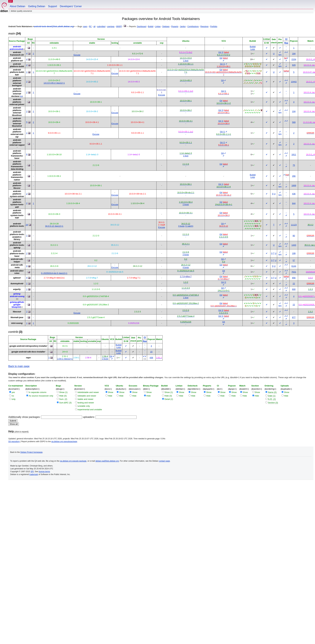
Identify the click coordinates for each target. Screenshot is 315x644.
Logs (253, 49)
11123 (294, 225)
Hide (110, 396)
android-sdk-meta (17, 266)
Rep (286, 43)
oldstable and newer (87, 396)
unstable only (84, 406)
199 (294, 253)
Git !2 (221, 52)
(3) (15, 332)
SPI (32, 472)
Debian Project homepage (31, 452)
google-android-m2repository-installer (28, 346)
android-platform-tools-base (17, 253)
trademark (34, 474)
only (14, 399)
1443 (294, 245)
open (85, 27)
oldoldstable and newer (88, 392)
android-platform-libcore (17, 186)
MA (280, 55)
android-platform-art (17, 59)
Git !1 (224, 91)
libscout (17, 312)
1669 (294, 185)
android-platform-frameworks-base (17, 155)
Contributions (193, 27)
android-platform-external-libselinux (17, 111)
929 (294, 65)
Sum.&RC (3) (65, 403)
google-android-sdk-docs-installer (28, 352)
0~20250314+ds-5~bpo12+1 (54, 273)
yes (13, 392)
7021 (294, 272)
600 (294, 289)
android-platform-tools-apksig (17, 245)
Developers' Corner (71, 6)
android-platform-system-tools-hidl (17, 214)
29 (27, 225)
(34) (15, 34)
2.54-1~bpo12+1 (65, 359)
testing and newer (86, 403)
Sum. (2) (63, 399)
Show (111, 392)
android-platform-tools (17, 225)
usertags (111, 27)
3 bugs (181, 226)
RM (21, 96)
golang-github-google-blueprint (17, 305)
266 (294, 176)
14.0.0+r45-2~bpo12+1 (54, 83)
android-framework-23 (17, 54)
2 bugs (186, 204)
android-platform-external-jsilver (17, 102)
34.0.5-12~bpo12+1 (54, 226)
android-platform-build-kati (17, 72)
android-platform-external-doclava (17, 92)
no (13, 396)
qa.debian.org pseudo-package (73, 461)
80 (294, 236)
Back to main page (19, 366)
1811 (294, 154)
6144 (294, 266)
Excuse (77, 55)
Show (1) (63, 392)
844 (294, 203)
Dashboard (142, 27)
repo (28, 358)
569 (294, 122)
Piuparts (175, 27)
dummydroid (17, 284)
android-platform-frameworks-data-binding (17, 165)
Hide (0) (63, 396)
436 (294, 194)
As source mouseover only (41, 396)
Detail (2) (169, 399)
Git (221, 58)
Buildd (151, 27)
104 (294, 111)
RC (90, 27)
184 (294, 54)
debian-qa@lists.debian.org (107, 461)
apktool (17, 278)
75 (294, 165)
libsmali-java (17, 317)
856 (294, 278)
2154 (294, 59)
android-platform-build (17, 65)
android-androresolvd (16, 48)
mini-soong (17, 323)
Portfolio (214, 27)
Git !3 (221, 110)
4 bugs (186, 267)
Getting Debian (37, 6)
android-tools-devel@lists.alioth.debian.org (54, 27)
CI (286, 39)
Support (53, 6)
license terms (44, 472)
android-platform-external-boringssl (17, 82)
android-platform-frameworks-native (17, 176)
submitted (101, 27)
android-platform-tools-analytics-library (17, 236)
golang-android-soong (17, 295)
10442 (294, 82)
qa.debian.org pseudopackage (64, 442)
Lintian (158, 27)
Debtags (166, 27)
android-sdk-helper (17, 260)
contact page (164, 461)
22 (294, 284)
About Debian (17, 6)
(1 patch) (189, 226)
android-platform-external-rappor (17, 142)
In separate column (38, 392)
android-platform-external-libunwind (17, 122)
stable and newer (86, 399)
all (94, 27)
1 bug (186, 61)
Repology (205, 27)
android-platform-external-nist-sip (17, 133)
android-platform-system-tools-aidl (17, 203)
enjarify (17, 289)
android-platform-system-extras (17, 194)
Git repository (14, 442)
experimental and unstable (90, 410)
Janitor (183, 27)
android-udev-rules (17, 272)
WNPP (119, 27)
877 (294, 317)
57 (294, 260)
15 (151, 352)
